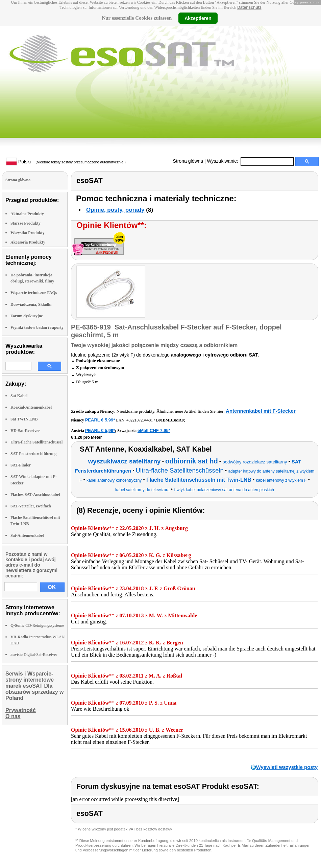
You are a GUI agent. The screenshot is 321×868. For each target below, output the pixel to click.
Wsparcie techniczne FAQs (34, 293)
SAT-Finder (21, 465)
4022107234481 (140, 420)
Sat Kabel (19, 396)
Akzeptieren (198, 18)
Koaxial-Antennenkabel (31, 407)
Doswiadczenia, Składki (31, 304)
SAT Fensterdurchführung (33, 454)
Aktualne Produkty (27, 214)
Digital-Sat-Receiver (34, 655)
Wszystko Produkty (28, 233)
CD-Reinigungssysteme (37, 625)
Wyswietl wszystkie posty (287, 767)
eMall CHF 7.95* (154, 430)
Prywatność (21, 710)
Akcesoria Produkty (28, 242)
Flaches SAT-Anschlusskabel (35, 495)
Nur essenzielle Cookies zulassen (137, 18)
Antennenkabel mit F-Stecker (261, 411)
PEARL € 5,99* (100, 420)
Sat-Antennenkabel (27, 535)
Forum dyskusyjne (27, 316)
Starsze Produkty (26, 223)
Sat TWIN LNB (24, 419)
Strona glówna (188, 161)
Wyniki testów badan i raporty (37, 327)
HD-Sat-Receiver (25, 431)
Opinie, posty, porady (115, 210)
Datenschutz (249, 7)
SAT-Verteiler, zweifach (31, 506)
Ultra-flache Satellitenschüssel (36, 442)
